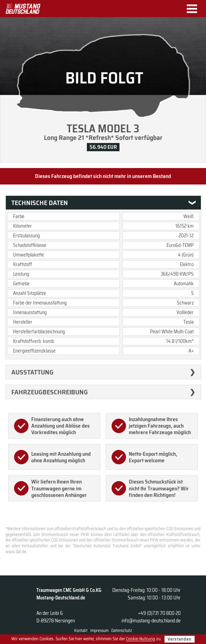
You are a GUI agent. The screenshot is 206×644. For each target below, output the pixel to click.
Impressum (99, 630)
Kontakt (81, 630)
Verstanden (180, 639)
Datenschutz (122, 630)
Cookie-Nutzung (141, 639)
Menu (194, 9)
